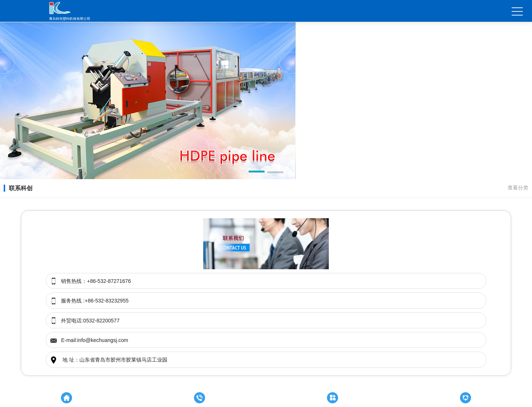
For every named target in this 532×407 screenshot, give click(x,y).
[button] (257, 173)
